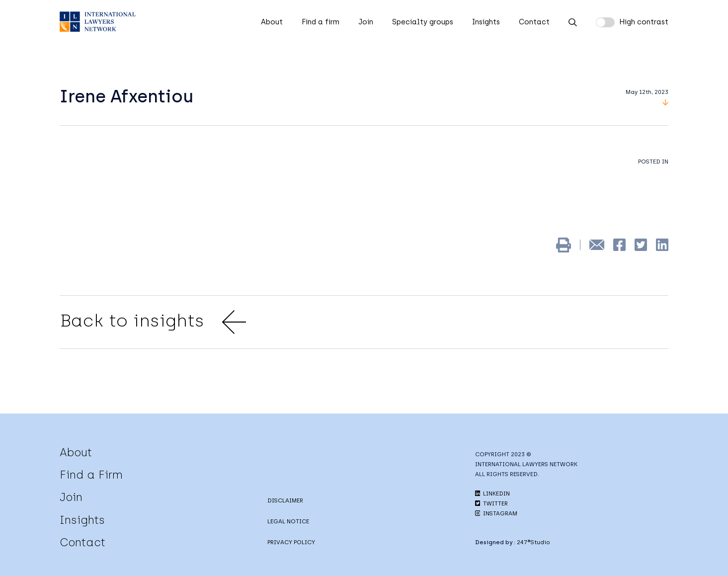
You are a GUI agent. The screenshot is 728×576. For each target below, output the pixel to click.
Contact (534, 22)
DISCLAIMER (285, 500)
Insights (486, 22)
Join (366, 22)
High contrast (644, 22)
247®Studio (533, 542)
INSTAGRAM (496, 513)
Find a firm (321, 22)
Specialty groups (423, 22)
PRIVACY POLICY (291, 542)
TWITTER (491, 503)
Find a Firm (91, 475)
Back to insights (153, 322)
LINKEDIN (492, 494)
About (272, 22)
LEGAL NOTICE (288, 521)
